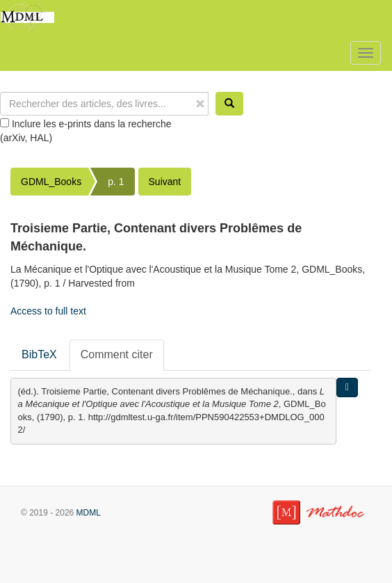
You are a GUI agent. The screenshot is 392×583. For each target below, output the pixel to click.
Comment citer (117, 354)
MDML (89, 513)
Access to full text (48, 311)
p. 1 (116, 182)
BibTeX (39, 354)
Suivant (165, 182)
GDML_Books (51, 182)
